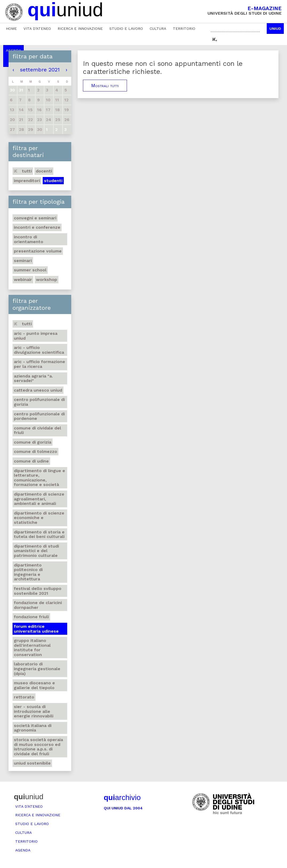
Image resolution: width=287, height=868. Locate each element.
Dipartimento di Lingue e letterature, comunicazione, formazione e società (39, 478)
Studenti (53, 181)
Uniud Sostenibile (32, 763)
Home (11, 29)
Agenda (23, 850)
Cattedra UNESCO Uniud (38, 390)
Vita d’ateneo (37, 29)
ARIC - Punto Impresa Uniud (36, 336)
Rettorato (24, 697)
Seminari (23, 261)
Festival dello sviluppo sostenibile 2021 (38, 591)
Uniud (275, 29)
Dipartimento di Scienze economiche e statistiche (39, 518)
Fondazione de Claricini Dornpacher (38, 605)
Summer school (30, 270)
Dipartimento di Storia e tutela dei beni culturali (39, 534)
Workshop (47, 280)
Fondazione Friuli (31, 617)
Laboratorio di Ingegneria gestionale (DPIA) (37, 669)
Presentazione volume (38, 251)
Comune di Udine (31, 461)
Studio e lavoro (126, 29)
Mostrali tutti (105, 86)
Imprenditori (27, 181)
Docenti (44, 171)
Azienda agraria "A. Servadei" (33, 378)
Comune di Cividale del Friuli (37, 430)
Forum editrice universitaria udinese (36, 629)
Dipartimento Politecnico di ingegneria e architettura (28, 572)
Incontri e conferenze (37, 227)
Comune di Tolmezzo (35, 451)
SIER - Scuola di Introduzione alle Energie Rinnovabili (34, 711)
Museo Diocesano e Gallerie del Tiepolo (34, 685)
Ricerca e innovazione (80, 29)
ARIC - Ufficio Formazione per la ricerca (39, 364)
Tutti (23, 171)
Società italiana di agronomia (33, 728)
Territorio (184, 29)
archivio (122, 797)
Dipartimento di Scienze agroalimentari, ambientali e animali (39, 499)
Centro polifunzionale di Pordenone (39, 416)
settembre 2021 (40, 70)
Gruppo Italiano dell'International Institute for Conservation (32, 648)
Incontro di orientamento (29, 239)
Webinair (23, 280)
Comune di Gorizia (33, 442)
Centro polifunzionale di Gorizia (39, 402)
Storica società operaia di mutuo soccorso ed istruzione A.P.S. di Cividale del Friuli (38, 747)
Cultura (158, 29)
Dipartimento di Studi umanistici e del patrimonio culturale (36, 551)
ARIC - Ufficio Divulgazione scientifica (39, 350)
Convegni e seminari (35, 218)
